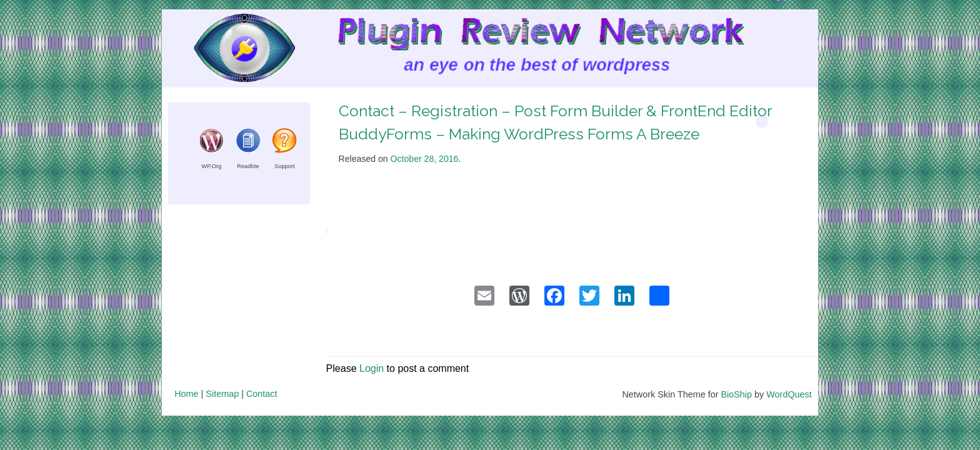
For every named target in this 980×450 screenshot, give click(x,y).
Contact (262, 394)
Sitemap (222, 394)
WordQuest (789, 394)
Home (186, 394)
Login (372, 368)
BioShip (736, 394)
